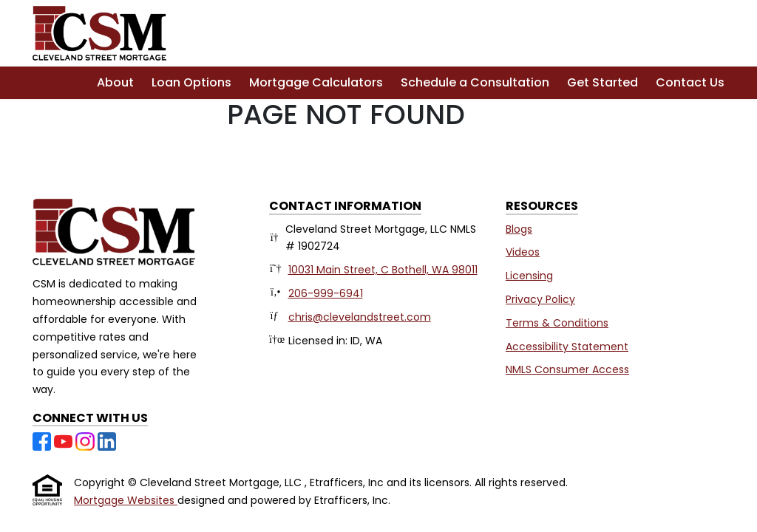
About (115, 82)
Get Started (602, 82)
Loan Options (191, 82)
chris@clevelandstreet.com (360, 317)
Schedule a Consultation (475, 82)
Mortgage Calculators (316, 82)
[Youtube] (65, 440)
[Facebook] (43, 440)
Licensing (529, 276)
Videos (523, 252)
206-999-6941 (326, 293)
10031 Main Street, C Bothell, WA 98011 (383, 270)
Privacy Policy (540, 299)
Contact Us (690, 82)
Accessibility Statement (567, 347)
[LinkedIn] (107, 440)
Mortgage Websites (126, 500)
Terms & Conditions (557, 323)
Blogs (519, 229)
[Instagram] (86, 440)
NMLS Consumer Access (567, 369)
